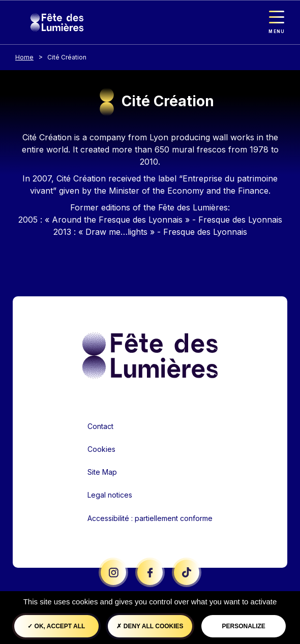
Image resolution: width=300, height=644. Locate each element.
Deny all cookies (150, 626)
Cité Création (67, 57)
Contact (100, 426)
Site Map (102, 472)
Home (24, 57)
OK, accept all (56, 626)
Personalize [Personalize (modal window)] (244, 626)
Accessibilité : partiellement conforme (150, 518)
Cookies (101, 449)
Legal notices (110, 495)
